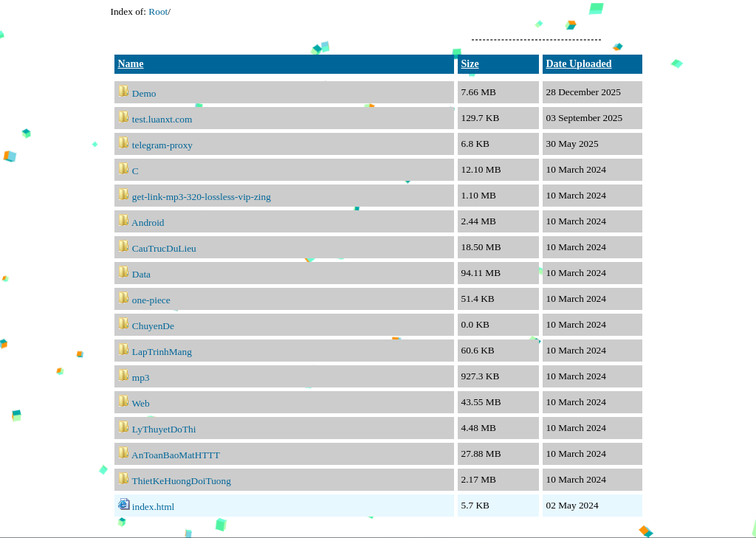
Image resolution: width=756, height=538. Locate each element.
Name (131, 64)
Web (141, 403)
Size (470, 64)
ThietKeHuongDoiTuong (182, 481)
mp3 (141, 377)
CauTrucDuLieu (164, 248)
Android (148, 223)
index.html (153, 507)
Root (158, 11)
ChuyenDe (153, 326)
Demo (144, 93)
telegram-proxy (162, 145)
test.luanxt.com (162, 119)
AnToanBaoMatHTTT (176, 455)
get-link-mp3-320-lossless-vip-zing (202, 197)
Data (141, 274)
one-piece (151, 300)
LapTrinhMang (162, 352)
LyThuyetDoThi (164, 429)
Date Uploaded (579, 64)
